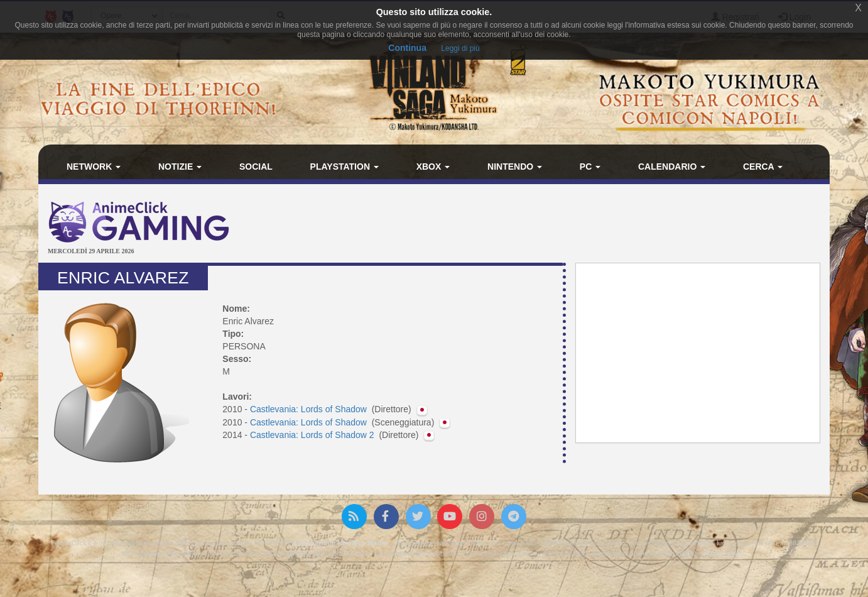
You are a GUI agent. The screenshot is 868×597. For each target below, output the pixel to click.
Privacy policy (724, 553)
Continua (407, 48)
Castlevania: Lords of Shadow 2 (313, 435)
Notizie (180, 167)
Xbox (433, 167)
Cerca (763, 167)
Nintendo (515, 167)
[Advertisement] (566, 225)
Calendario (672, 167)
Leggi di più (460, 48)
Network (94, 167)
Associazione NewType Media (340, 543)
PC (590, 167)
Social (256, 167)
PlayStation (344, 167)
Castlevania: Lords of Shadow (310, 409)
